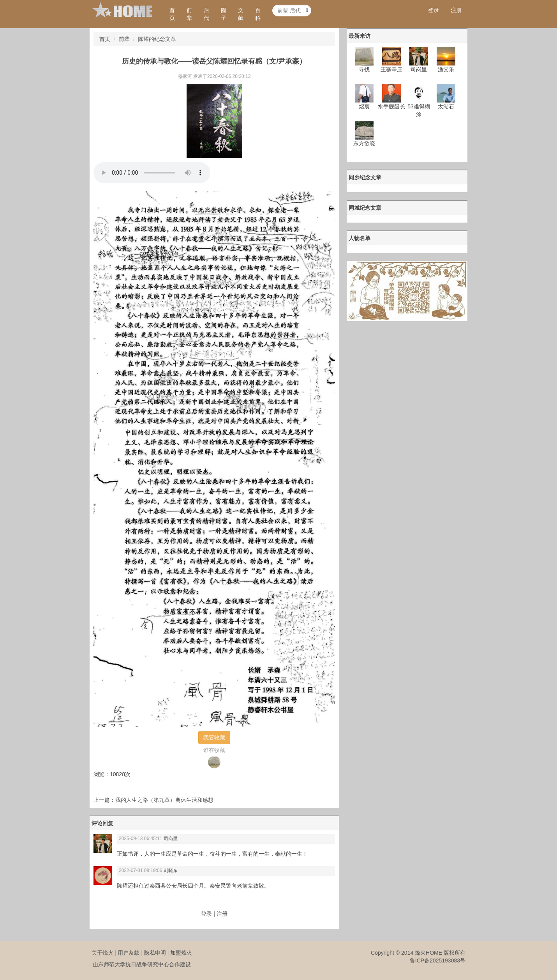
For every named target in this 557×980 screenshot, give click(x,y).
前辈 (189, 14)
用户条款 (129, 953)
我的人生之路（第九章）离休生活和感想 (164, 800)
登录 (434, 10)
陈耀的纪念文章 (157, 39)
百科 (258, 14)
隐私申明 (155, 953)
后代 (206, 14)
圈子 (224, 14)
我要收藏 (214, 738)
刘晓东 (171, 870)
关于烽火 (102, 953)
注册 (456, 10)
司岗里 (171, 838)
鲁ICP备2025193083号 (438, 961)
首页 (172, 14)
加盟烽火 (181, 953)
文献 (241, 14)
